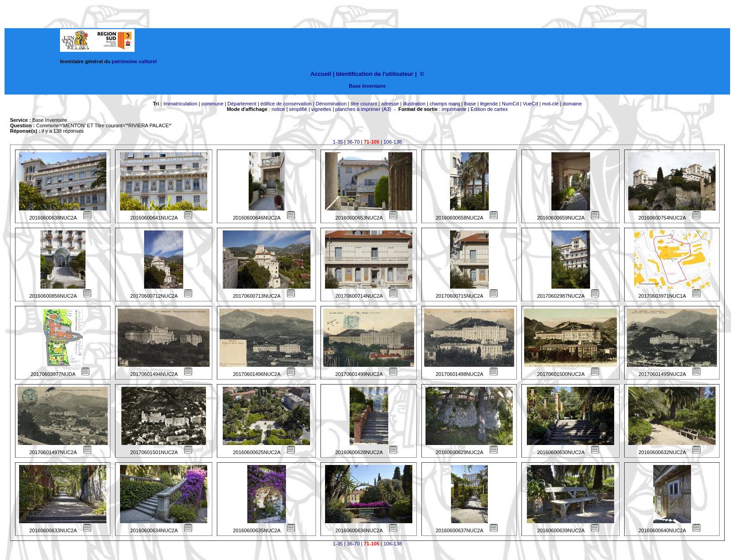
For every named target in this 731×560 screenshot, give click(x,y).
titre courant (364, 104)
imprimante (454, 109)
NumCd (510, 104)
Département (242, 104)
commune (212, 104)
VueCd (530, 104)
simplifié (298, 109)
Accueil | (323, 74)
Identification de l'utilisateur (375, 74)
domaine (572, 104)
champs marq (445, 104)
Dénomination (331, 104)
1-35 (338, 142)
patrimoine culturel (134, 61)
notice (278, 109)
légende (489, 104)
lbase (470, 104)
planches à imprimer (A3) (363, 109)
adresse (390, 104)
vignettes (321, 109)
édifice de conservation (286, 104)
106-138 (393, 142)
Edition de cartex (489, 109)
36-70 (353, 142)
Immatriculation (180, 104)
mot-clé (551, 104)
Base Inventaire (367, 86)
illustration (414, 104)
